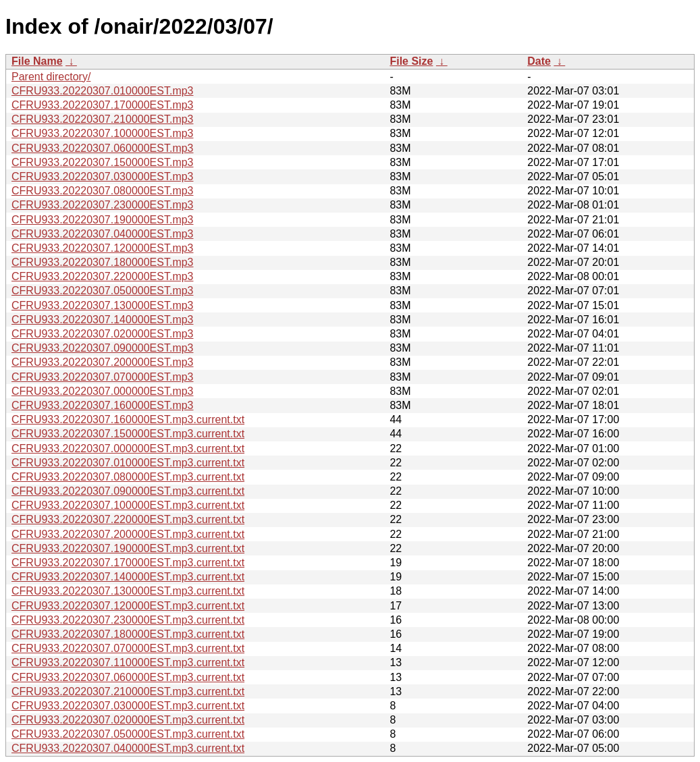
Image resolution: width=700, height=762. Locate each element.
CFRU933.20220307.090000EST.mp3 (103, 348)
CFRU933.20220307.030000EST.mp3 (103, 176)
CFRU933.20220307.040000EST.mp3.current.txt (128, 748)
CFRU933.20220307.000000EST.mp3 (103, 391)
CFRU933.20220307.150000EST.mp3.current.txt (128, 434)
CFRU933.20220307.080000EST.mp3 (103, 191)
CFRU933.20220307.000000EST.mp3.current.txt (128, 448)
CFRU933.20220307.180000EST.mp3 (103, 262)
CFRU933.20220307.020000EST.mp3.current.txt (128, 720)
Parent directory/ (51, 77)
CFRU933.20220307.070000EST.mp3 (103, 377)
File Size (411, 61)
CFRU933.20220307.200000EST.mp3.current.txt (128, 534)
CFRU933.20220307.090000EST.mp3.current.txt (128, 491)
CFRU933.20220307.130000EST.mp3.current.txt (128, 591)
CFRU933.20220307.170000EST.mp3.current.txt (128, 563)
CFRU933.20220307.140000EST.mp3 (103, 320)
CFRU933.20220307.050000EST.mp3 (103, 291)
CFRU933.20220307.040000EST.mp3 (103, 234)
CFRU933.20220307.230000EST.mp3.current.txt (128, 620)
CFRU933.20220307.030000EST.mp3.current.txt (128, 706)
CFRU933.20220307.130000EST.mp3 (103, 305)
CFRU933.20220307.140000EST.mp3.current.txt (128, 577)
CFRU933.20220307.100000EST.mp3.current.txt (128, 505)
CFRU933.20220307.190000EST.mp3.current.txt (128, 548)
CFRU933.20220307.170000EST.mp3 (103, 105)
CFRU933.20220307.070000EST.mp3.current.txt (128, 648)
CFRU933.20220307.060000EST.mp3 (103, 148)
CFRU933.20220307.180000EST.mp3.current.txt (128, 634)
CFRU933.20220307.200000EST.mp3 (103, 362)
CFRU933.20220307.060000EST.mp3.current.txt (128, 677)
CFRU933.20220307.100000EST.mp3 (103, 133)
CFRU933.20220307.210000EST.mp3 (103, 119)
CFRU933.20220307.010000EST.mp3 (103, 91)
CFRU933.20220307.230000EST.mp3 (103, 205)
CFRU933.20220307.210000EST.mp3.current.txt (128, 691)
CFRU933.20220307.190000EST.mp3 (103, 220)
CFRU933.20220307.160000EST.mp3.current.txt (128, 419)
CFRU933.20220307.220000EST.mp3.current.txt (128, 519)
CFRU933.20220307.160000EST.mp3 (103, 405)
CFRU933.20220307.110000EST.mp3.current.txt (128, 662)
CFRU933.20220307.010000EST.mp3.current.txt (128, 463)
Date (539, 61)
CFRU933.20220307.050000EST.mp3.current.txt (128, 734)
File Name (37, 61)
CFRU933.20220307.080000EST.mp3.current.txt (128, 477)
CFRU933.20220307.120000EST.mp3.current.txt (128, 606)
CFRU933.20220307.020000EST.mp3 (103, 334)
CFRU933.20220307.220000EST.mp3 (103, 276)
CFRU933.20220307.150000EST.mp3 (103, 162)
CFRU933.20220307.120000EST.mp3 (103, 248)
